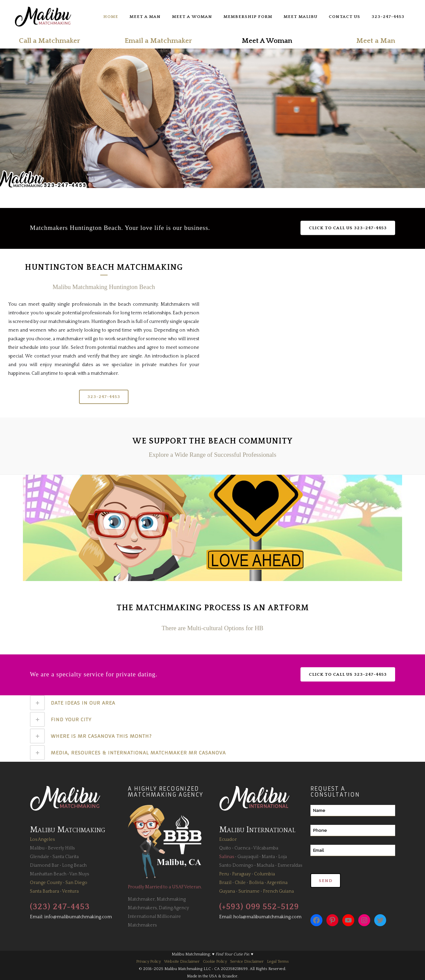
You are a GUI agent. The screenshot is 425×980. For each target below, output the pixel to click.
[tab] (212, 703)
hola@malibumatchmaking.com (267, 917)
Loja (283, 857)
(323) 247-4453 (60, 907)
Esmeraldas (290, 865)
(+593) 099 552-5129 (259, 907)
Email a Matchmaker (158, 41)
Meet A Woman (267, 41)
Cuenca (242, 848)
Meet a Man (376, 41)
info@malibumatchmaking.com (78, 917)
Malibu (37, 848)
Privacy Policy (148, 962)
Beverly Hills (61, 848)
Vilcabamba (266, 848)
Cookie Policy (215, 962)
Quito (225, 848)
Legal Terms (278, 962)
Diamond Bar (44, 865)
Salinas (227, 857)
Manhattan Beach (48, 874)
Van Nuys (79, 874)
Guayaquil (248, 857)
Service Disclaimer (247, 962)
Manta (268, 857)
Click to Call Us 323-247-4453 (348, 228)
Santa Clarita (66, 857)
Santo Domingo (236, 865)
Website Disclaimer (182, 962)
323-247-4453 (104, 397)
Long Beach (74, 865)
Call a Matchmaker (49, 41)
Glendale (40, 857)
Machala (265, 865)
